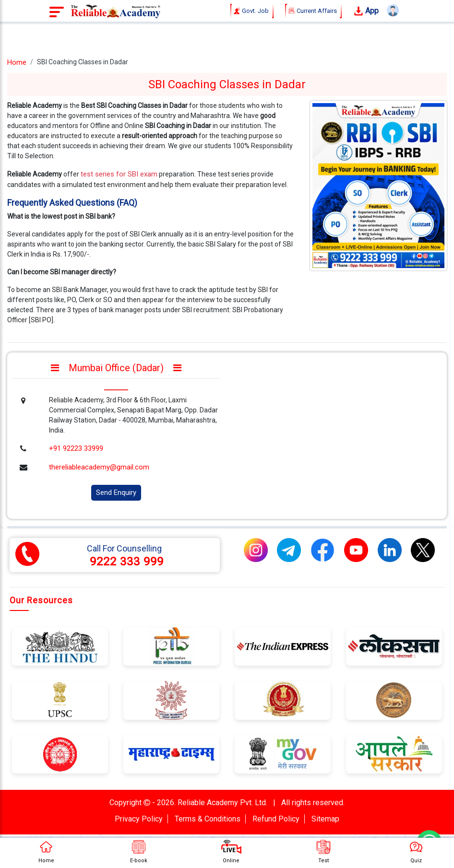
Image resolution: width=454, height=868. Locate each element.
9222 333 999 (127, 562)
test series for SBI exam (119, 174)
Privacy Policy (139, 819)
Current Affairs (313, 11)
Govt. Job (252, 11)
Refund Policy (276, 819)
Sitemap (325, 819)
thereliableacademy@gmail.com (99, 467)
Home (17, 62)
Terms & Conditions (208, 819)
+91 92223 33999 (76, 448)
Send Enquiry (116, 493)
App (366, 11)
